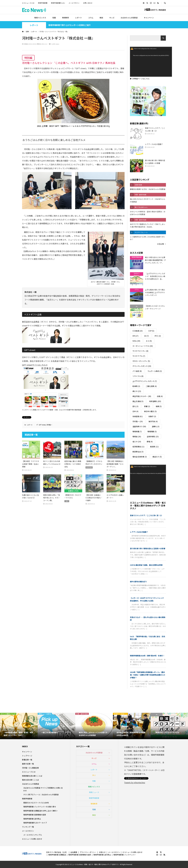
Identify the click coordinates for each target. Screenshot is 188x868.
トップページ (27, 756)
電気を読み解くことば (30, 780)
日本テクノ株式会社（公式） (57, 852)
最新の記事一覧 (28, 764)
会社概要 (74, 852)
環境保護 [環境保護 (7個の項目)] (137, 431)
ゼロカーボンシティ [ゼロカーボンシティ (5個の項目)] (141, 361)
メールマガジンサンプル (33, 835)
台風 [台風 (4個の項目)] (160, 396)
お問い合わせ (88, 3)
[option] (19, 726)
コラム (91, 18)
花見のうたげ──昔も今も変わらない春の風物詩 (148, 619)
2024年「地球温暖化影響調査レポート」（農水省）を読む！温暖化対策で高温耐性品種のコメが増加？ (148, 675)
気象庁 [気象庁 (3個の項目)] (152, 416)
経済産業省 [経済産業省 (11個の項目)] (138, 447)
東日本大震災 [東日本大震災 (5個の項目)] (150, 411)
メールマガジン (74, 3)
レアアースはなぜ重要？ (139, 532)
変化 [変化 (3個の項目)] (135, 406)
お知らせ (102, 852)
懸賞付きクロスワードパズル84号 (36, 803)
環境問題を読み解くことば (32, 776)
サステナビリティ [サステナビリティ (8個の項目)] (140, 351)
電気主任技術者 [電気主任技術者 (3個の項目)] (140, 457)
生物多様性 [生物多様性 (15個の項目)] (153, 437)
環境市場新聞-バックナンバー (125, 855)
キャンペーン (149, 18)
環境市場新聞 (43, 3)
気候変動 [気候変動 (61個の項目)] (138, 416)
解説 (101, 18)
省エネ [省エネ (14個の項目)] (137, 442)
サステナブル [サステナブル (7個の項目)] (139, 356)
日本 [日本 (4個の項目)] (135, 411)
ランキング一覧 (28, 827)
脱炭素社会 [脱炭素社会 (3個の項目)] (138, 452)
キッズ (112, 18)
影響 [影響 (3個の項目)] (147, 406)
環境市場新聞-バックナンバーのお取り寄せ (40, 807)
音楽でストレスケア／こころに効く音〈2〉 (146, 515)
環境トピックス (40, 18)
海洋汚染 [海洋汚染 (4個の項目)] (153, 421)
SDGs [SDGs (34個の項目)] (136, 341)
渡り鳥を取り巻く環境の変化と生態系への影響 (148, 548)
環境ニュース (94, 792)
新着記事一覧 (27, 760)
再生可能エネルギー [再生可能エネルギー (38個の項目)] (142, 396)
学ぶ (94, 775)
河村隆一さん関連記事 (30, 768)
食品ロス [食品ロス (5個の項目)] (157, 457)
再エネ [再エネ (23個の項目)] (137, 391)
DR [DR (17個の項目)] (135, 336)
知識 (54, 18)
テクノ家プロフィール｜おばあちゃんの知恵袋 (41, 795)
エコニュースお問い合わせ (32, 839)
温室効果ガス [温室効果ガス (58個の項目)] (139, 426)
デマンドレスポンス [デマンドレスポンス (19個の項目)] (142, 366)
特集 (94, 781)
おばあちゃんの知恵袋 (129, 18)
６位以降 (160, 244)
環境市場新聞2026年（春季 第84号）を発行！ (147, 656)
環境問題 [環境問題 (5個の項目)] (152, 431)
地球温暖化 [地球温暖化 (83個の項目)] (155, 401)
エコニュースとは (28, 3)
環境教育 (65, 18)
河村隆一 (49, 425)
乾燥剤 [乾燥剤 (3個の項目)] (136, 386)
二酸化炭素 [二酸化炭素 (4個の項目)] (151, 386)
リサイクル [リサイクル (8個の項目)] (138, 376)
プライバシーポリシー (88, 852)
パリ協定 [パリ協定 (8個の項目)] (137, 371)
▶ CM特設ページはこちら (140, 79)
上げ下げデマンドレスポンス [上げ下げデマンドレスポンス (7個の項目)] (145, 381)
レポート (79, 18)
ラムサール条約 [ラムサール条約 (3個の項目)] (155, 371)
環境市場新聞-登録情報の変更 (35, 815)
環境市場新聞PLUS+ (58, 3)
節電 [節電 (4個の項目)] (150, 442)
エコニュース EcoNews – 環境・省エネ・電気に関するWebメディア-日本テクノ (148, 505)
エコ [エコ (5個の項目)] (149, 341)
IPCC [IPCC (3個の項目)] (158, 336)
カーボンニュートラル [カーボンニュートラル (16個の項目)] (143, 346)
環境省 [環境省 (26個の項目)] (137, 437)
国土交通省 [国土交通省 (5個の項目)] (138, 401)
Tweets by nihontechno (135, 783)
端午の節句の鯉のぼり (138, 582)
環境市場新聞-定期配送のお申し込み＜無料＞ (41, 811)
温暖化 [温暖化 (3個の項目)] (156, 426)
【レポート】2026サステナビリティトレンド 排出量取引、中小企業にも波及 (148, 599)
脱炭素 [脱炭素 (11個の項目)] (154, 447)
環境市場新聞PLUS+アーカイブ (35, 823)
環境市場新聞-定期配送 (57, 855)
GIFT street (42, 425)
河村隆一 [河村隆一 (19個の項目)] (138, 421)
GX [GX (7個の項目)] (146, 336)
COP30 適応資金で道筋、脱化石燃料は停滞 (146, 565)
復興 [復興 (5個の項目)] (159, 406)
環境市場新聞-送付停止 (32, 819)
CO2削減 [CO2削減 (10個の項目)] (138, 331)
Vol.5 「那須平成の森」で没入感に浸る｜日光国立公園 (148, 638)
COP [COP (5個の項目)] (151, 331)
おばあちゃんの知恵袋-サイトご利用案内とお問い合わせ (43, 789)
